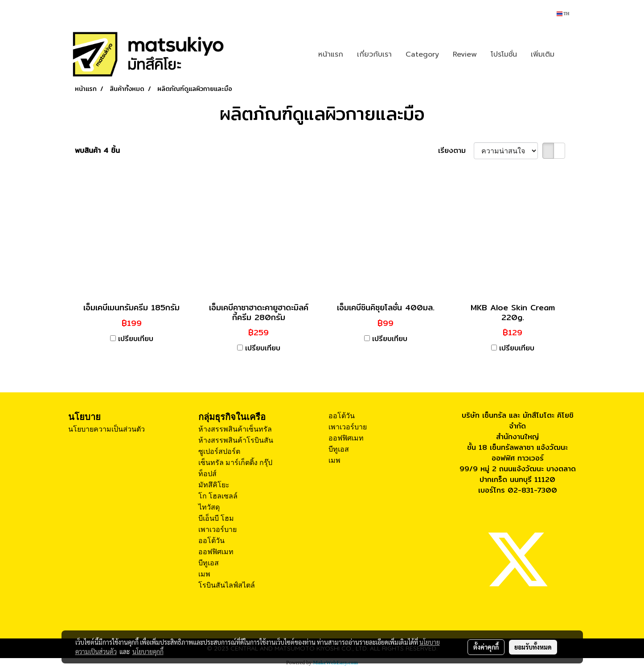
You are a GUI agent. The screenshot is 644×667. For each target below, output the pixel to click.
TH (563, 14)
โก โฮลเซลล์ (218, 496)
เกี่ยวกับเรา (374, 54)
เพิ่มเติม (543, 54)
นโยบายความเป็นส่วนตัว (107, 429)
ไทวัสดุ (209, 507)
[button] (569, 54)
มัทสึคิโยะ (214, 485)
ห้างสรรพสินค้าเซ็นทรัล (235, 429)
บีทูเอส (209, 563)
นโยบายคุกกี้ (148, 651)
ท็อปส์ (207, 474)
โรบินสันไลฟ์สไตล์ (227, 585)
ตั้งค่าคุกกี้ (486, 647)
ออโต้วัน (211, 541)
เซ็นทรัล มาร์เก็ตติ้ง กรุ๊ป (235, 463)
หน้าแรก (331, 54)
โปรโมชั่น (504, 54)
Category (422, 54)
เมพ (204, 574)
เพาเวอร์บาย (217, 529)
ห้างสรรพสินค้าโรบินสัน (236, 440)
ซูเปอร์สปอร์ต (219, 451)
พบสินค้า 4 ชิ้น (97, 151)
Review (465, 54)
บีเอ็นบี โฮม (216, 518)
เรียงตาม (456, 151)
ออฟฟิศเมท (216, 552)
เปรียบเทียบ (136, 339)
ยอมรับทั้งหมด (533, 647)
